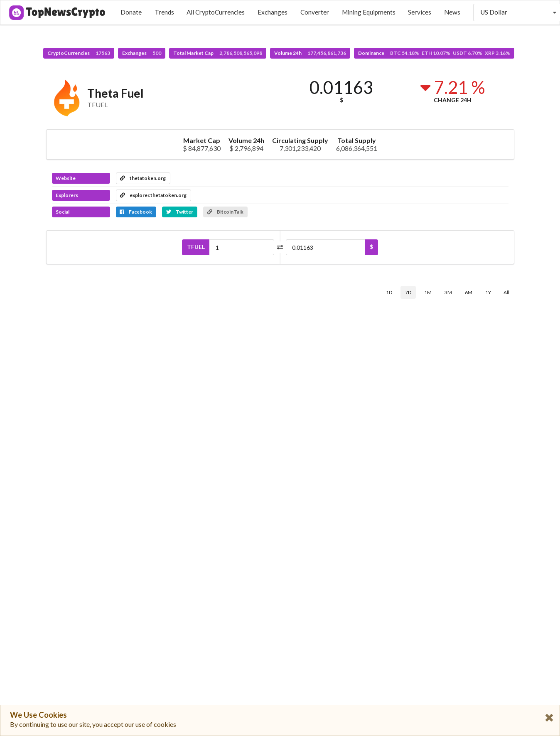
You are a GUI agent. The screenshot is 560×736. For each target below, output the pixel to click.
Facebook (136, 212)
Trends (164, 12)
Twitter (180, 212)
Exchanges (273, 12)
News (452, 12)
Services (420, 12)
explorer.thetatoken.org (153, 195)
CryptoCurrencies (79, 53)
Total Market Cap (218, 53)
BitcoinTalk (225, 212)
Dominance (434, 53)
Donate (131, 12)
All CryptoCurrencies (216, 12)
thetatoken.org (143, 178)
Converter (315, 12)
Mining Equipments (369, 12)
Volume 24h (310, 53)
